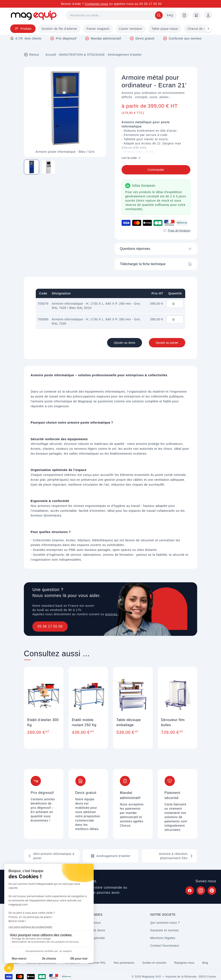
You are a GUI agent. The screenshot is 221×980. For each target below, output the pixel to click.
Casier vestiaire (131, 29)
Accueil (51, 55)
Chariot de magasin (202, 29)
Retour (32, 55)
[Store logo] (34, 15)
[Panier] (196, 15)
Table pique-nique (165, 29)
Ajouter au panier (167, 343)
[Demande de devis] (184, 15)
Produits (23, 29)
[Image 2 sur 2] (49, 167)
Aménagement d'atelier (125, 55)
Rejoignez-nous (184, 963)
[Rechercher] (115, 15)
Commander (156, 170)
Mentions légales (163, 938)
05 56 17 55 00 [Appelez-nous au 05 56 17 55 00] (151, 4)
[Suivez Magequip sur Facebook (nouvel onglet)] (190, 891)
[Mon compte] (208, 15)
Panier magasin (98, 29)
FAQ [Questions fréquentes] (170, 15)
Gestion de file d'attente (59, 29)
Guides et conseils (154, 963)
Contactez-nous (97, 4)
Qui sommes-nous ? (165, 923)
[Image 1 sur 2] (32, 167)
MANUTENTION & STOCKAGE (82, 55)
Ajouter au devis (125, 343)
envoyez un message (121, 614)
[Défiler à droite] (208, 29)
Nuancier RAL (97, 963)
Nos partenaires (124, 963)
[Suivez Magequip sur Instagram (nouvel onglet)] (201, 891)
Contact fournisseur (165, 946)
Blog (205, 963)
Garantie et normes (165, 930)
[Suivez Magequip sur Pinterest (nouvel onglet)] (212, 891)
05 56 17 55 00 (50, 626)
